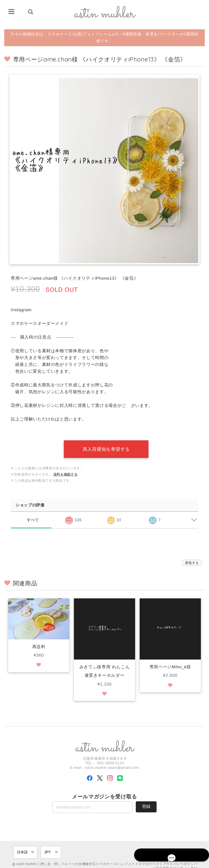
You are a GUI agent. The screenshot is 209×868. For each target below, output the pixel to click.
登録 (146, 801)
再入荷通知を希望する (106, 443)
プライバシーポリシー (180, 858)
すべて (33, 513)
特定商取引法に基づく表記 (176, 862)
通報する (192, 557)
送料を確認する (66, 468)
